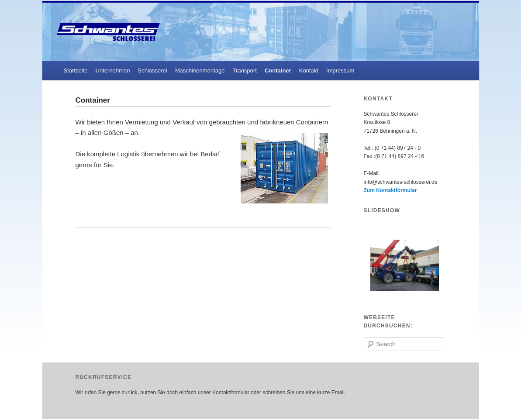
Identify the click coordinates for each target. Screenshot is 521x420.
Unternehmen (113, 71)
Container (278, 71)
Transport (245, 71)
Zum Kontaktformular (390, 190)
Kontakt (309, 71)
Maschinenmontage (200, 71)
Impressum (340, 71)
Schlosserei (153, 71)
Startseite (75, 71)
